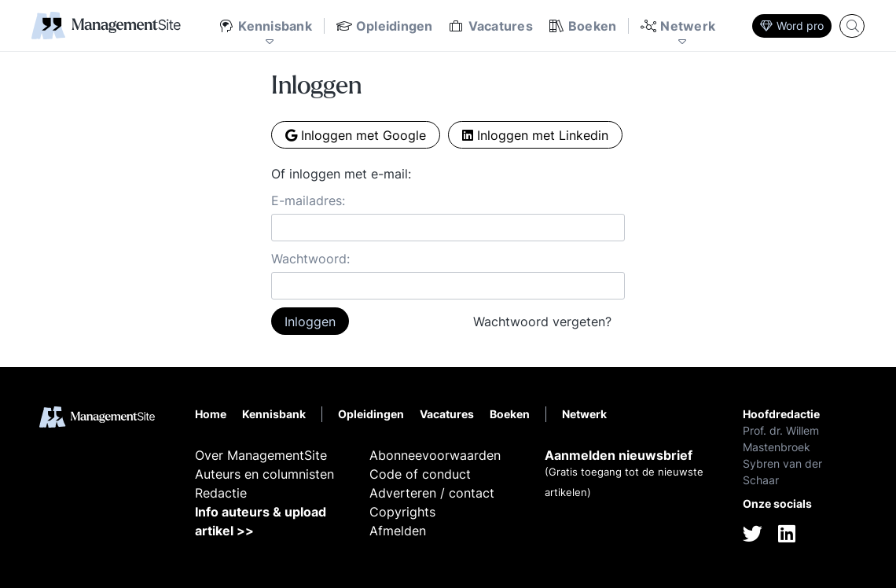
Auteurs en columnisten (264, 474)
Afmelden (398, 531)
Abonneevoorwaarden (435, 455)
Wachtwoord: (310, 259)
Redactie (221, 493)
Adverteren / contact (432, 493)
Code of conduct (420, 474)
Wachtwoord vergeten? (542, 322)
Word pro (792, 26)
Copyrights (402, 512)
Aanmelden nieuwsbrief (619, 455)
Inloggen (310, 322)
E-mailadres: (308, 200)
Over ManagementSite (261, 455)
